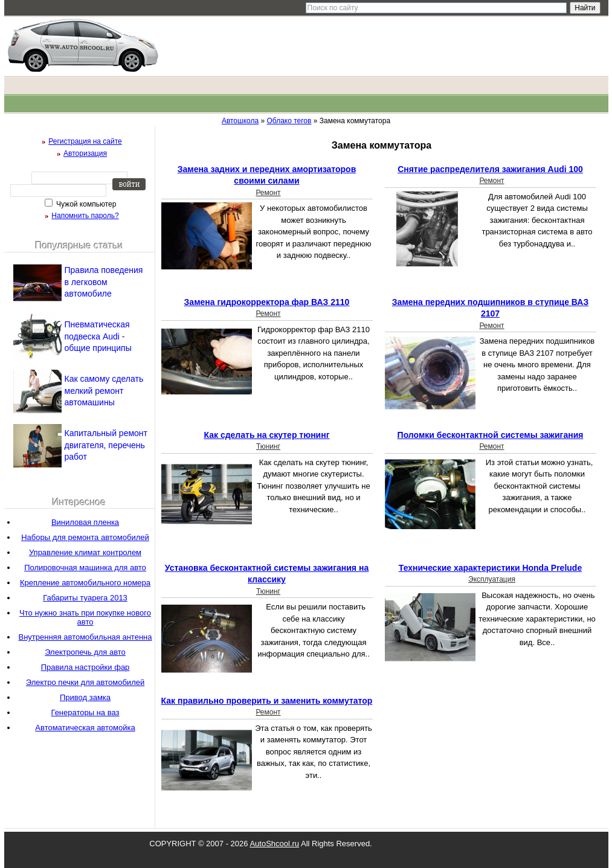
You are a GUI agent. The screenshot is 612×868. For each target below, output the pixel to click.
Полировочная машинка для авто (85, 567)
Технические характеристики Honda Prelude (490, 568)
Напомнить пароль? (85, 216)
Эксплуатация (492, 579)
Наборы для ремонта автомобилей (85, 537)
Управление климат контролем (85, 552)
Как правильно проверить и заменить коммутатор (267, 701)
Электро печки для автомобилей (85, 682)
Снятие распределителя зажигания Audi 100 (490, 169)
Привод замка (85, 697)
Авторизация (85, 153)
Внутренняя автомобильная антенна (85, 637)
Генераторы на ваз (85, 712)
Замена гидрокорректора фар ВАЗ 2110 (267, 302)
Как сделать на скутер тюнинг (266, 435)
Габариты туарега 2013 (85, 598)
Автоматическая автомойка (85, 728)
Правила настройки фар (85, 667)
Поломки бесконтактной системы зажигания (491, 435)
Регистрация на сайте (85, 141)
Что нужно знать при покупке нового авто (85, 617)
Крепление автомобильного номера (85, 583)
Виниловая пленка (85, 522)
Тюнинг (268, 446)
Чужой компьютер (85, 204)
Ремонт (268, 193)
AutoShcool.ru (274, 844)
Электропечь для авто (85, 652)
